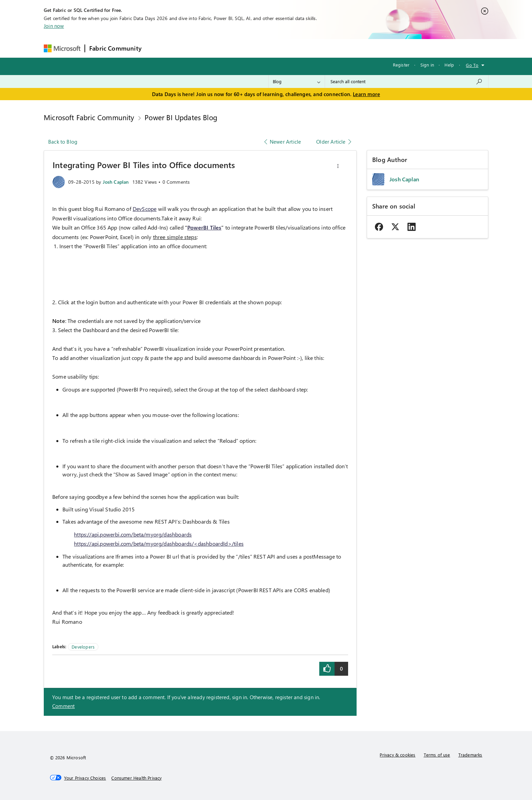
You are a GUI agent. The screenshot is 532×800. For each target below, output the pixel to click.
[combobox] (407, 81)
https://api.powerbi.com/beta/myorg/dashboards (133, 534)
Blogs (275, 48)
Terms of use (437, 755)
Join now (54, 26)
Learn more (366, 94)
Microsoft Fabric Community (89, 117)
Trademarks (470, 755)
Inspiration (187, 48)
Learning (301, 48)
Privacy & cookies (397, 755)
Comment (63, 706)
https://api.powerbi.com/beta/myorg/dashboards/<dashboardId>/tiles (159, 543)
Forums (157, 48)
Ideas (215, 48)
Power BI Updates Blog (181, 117)
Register (401, 65)
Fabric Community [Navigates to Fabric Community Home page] (115, 48)
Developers (83, 647)
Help (449, 65)
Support (330, 48)
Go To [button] (472, 65)
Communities (245, 48)
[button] (338, 166)
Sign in (427, 65)
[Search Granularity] (297, 81)
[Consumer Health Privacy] (136, 778)
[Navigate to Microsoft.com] (62, 48)
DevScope (145, 209)
